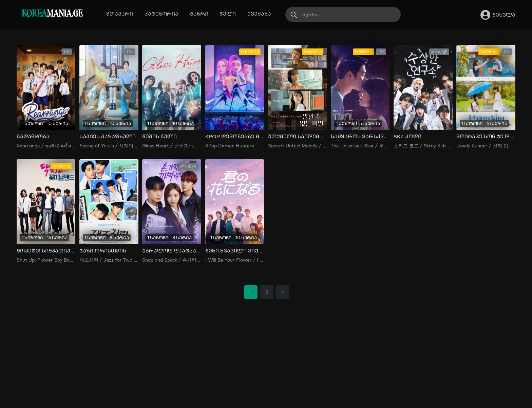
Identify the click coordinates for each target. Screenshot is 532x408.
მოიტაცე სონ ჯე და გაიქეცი (486, 137)
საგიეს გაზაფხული (108, 137)
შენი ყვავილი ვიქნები (235, 251)
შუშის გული (159, 137)
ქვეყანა (259, 14)
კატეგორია (161, 14)
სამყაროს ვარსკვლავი (360, 137)
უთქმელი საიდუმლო (297, 137)
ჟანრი (199, 14)
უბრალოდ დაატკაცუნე (172, 251)
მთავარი (120, 14)
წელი (228, 14)
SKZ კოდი (407, 137)
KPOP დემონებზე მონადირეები (235, 137)
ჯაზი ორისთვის (103, 251)
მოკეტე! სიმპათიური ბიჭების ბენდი (46, 251)
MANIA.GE (52, 14)
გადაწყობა (33, 137)
